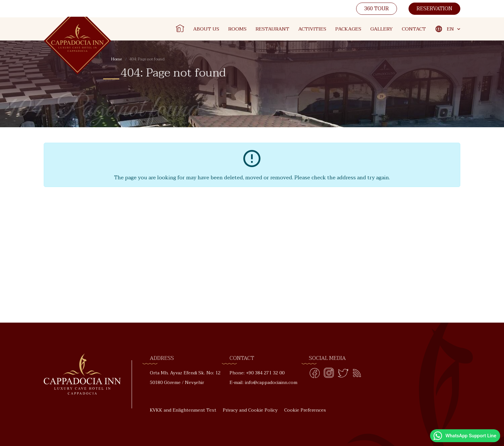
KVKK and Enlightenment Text (183, 410)
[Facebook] (315, 375)
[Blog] (357, 375)
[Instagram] (329, 375)
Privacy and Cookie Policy (250, 410)
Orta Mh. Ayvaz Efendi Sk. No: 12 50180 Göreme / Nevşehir (185, 378)
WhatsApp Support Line (464, 436)
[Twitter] (343, 375)
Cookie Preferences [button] (305, 410)
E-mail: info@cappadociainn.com (263, 383)
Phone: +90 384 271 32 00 (257, 373)
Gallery (382, 29)
